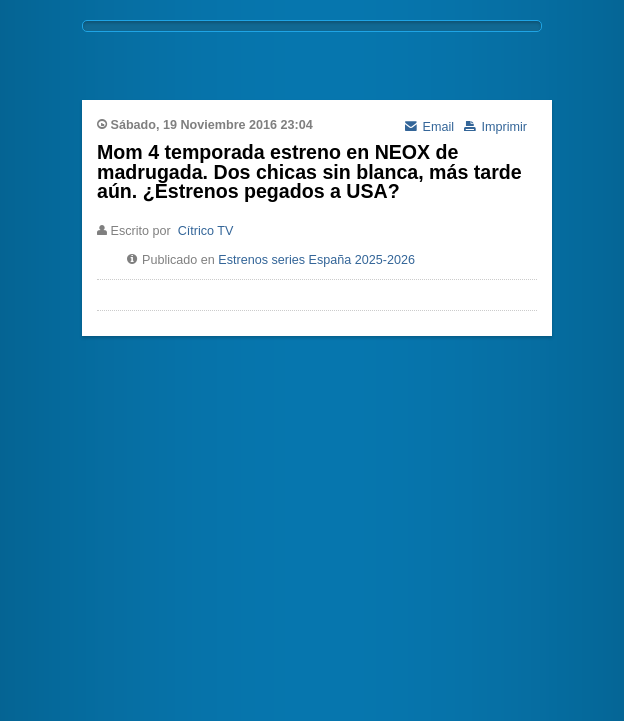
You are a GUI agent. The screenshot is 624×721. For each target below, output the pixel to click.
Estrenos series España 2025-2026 (316, 260)
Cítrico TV (206, 231)
